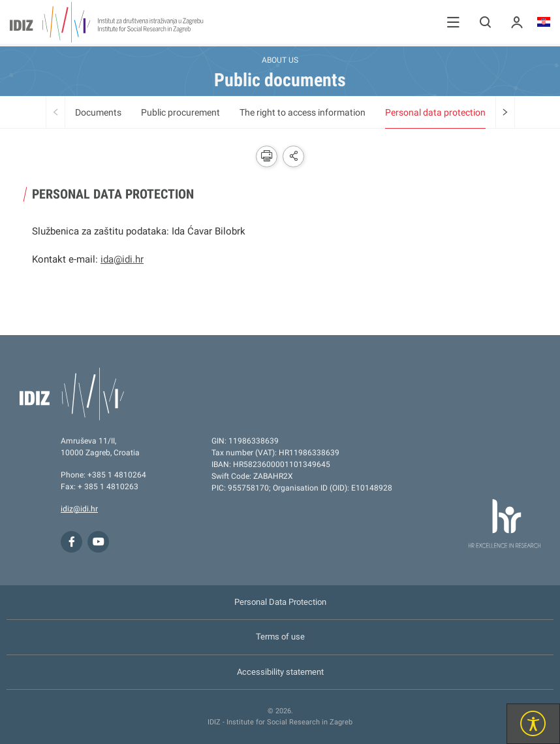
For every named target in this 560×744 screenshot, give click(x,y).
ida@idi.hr (122, 259)
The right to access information (303, 112)
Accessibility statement (280, 672)
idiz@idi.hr (79, 509)
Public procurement (180, 112)
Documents (98, 112)
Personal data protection (435, 112)
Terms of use (280, 637)
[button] (453, 22)
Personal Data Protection (280, 602)
